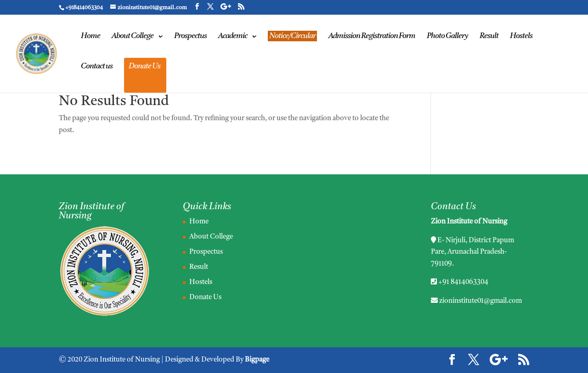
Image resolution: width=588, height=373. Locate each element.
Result (489, 36)
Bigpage (257, 360)
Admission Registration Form (372, 36)
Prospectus (190, 36)
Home (90, 36)
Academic (233, 36)
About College (133, 36)
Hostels (521, 36)
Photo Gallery (447, 36)
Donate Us (144, 67)
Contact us (97, 67)
